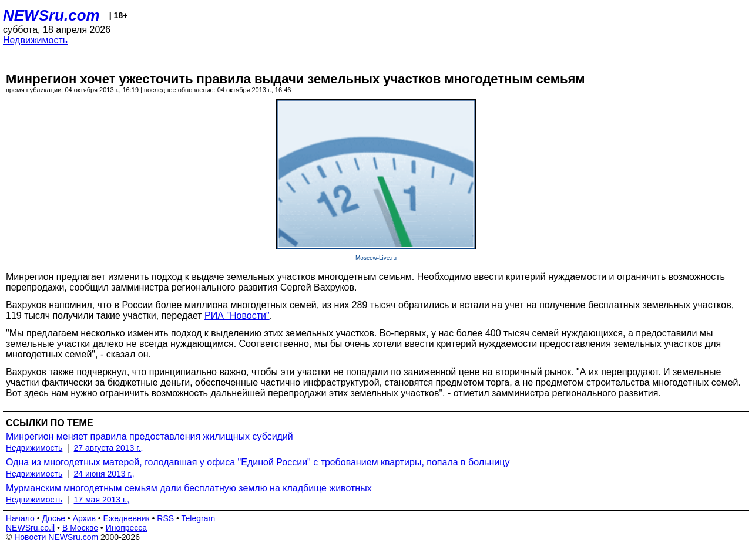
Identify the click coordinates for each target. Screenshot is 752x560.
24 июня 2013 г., (104, 474)
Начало (20, 518)
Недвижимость (35, 40)
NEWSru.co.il (30, 528)
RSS (165, 518)
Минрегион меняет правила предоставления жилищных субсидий (150, 436)
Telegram (199, 518)
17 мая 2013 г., (102, 500)
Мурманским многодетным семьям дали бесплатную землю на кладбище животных (189, 488)
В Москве (80, 528)
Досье (53, 518)
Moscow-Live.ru (376, 258)
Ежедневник (127, 518)
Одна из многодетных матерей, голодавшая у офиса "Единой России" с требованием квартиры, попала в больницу (258, 462)
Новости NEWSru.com (56, 537)
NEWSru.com (51, 15)
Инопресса (127, 528)
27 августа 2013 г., (109, 448)
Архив (84, 518)
